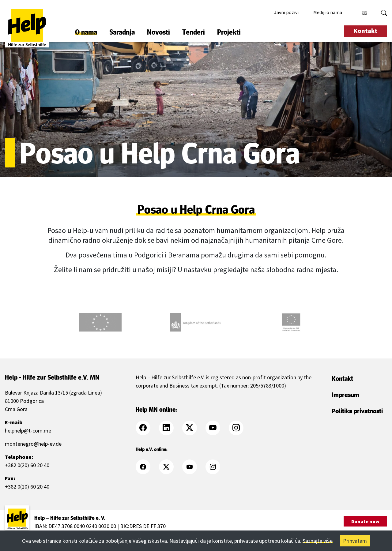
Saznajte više (318, 541)
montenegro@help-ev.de (33, 444)
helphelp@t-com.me (28, 431)
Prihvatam (355, 541)
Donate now (365, 521)
